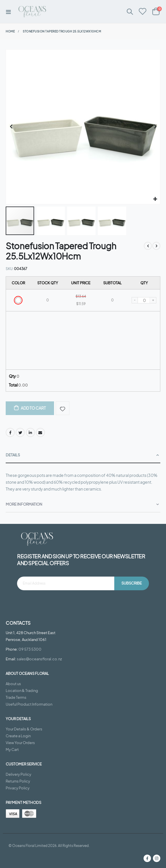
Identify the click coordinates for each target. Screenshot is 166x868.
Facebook (10, 432)
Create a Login (18, 736)
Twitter (20, 432)
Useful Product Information (29, 704)
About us (13, 684)
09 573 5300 (30, 649)
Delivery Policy (18, 774)
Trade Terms (16, 697)
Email (40, 432)
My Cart (12, 749)
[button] (155, 199)
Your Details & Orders (24, 729)
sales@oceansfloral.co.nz (39, 659)
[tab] (83, 455)
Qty (14, 376)
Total (18, 385)
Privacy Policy (18, 788)
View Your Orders (20, 743)
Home (10, 31)
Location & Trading (22, 691)
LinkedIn (30, 432)
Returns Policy (18, 781)
